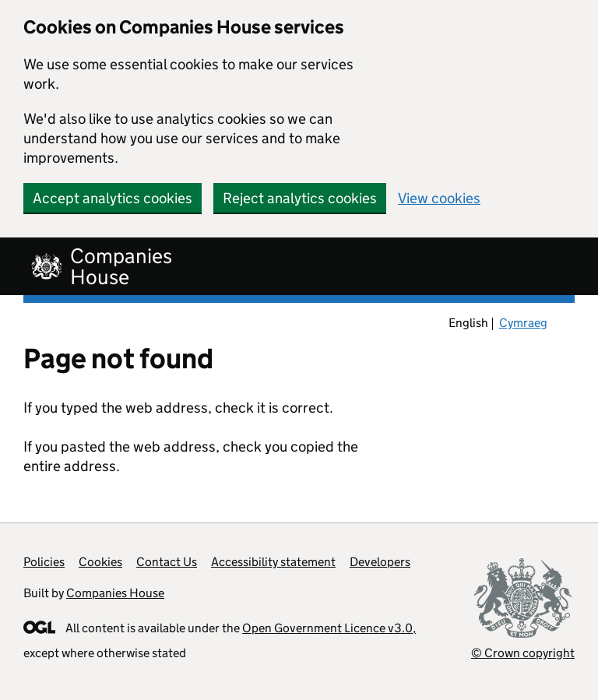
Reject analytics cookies (300, 198)
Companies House (115, 593)
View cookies (439, 198)
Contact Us (167, 562)
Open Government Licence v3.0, (329, 628)
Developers (380, 562)
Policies (44, 562)
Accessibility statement (273, 562)
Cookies (100, 562)
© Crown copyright (523, 653)
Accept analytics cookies (113, 198)
